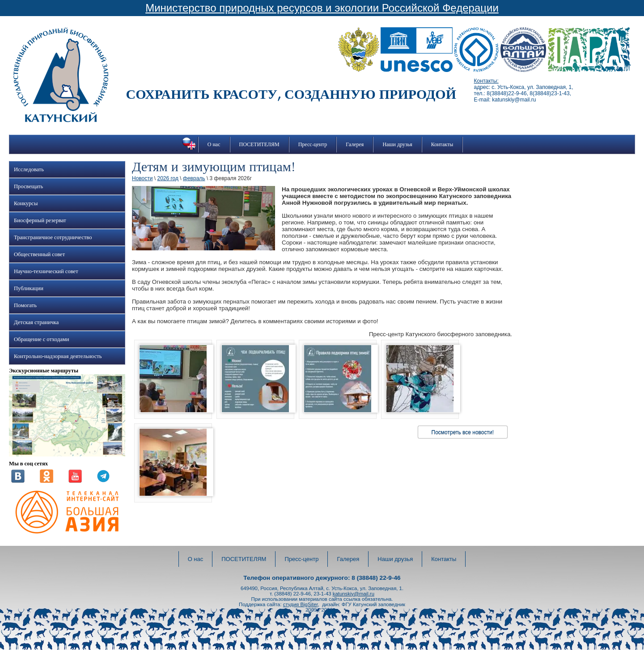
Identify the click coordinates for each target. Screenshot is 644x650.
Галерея (355, 144)
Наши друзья (397, 144)
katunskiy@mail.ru (354, 594)
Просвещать (28, 186)
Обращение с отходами (41, 339)
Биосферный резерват (40, 220)
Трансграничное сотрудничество (53, 237)
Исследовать (29, 169)
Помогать (25, 305)
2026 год (168, 178)
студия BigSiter (301, 604)
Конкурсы (26, 203)
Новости (142, 178)
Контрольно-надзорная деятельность (58, 356)
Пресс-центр (313, 144)
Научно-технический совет (46, 271)
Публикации (29, 288)
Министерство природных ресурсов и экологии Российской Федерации (322, 8)
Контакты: (486, 81)
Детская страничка (36, 322)
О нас (214, 144)
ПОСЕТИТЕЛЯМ (259, 144)
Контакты (442, 144)
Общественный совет (39, 254)
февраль (194, 178)
